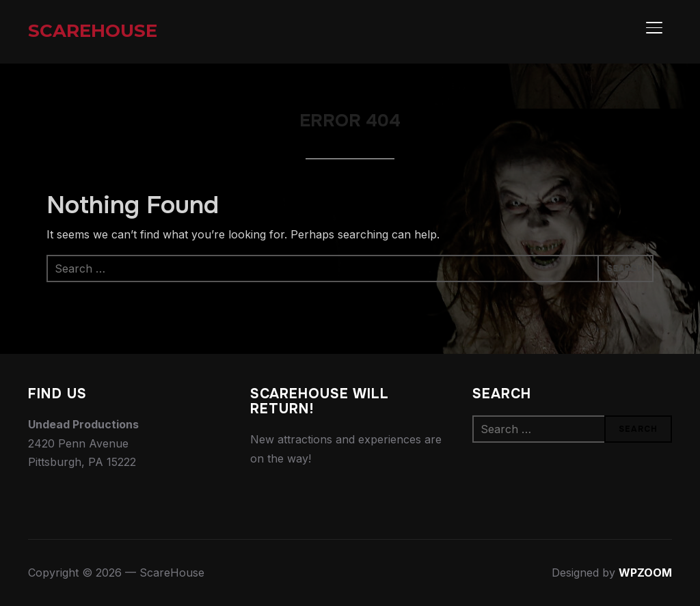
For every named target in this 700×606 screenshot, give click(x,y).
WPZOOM (645, 573)
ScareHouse (93, 31)
